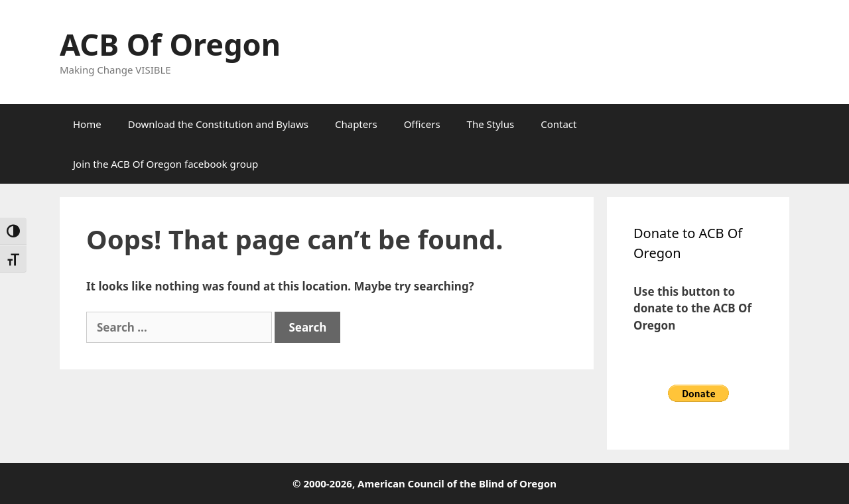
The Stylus (491, 124)
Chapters (356, 124)
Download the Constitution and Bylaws (218, 124)
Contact (558, 124)
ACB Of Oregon (170, 44)
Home (87, 124)
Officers (422, 124)
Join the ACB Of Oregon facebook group (165, 164)
